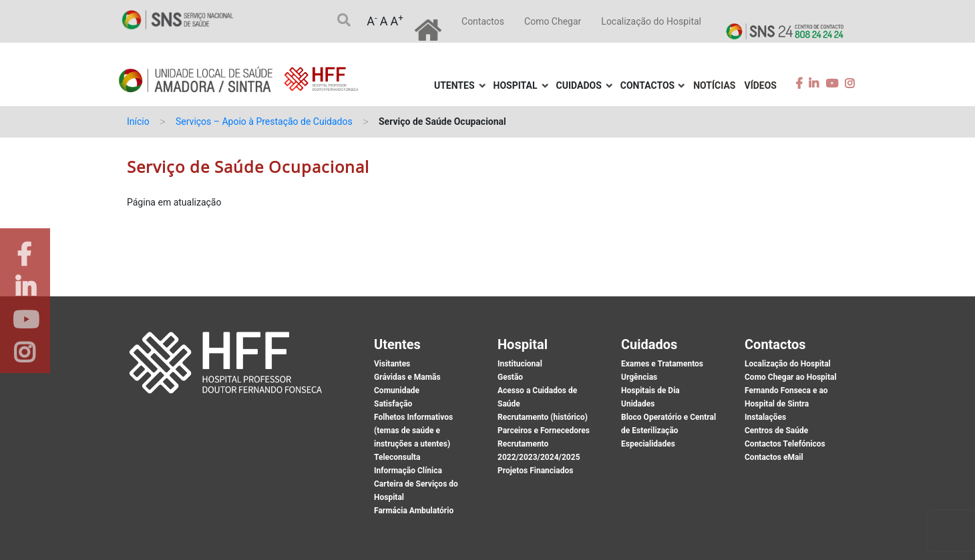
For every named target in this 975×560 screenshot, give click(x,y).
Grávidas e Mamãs (407, 377)
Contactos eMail (774, 457)
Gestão (510, 377)
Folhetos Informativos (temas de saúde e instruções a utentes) (413, 431)
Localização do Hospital (651, 21)
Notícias (714, 85)
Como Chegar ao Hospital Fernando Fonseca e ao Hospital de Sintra (791, 390)
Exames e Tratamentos (662, 364)
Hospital (516, 85)
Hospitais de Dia (650, 390)
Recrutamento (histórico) (543, 417)
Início (138, 121)
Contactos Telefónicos (785, 444)
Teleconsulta (397, 457)
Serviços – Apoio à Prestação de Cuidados (264, 121)
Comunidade (397, 390)
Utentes (454, 85)
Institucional (520, 364)
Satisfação (393, 404)
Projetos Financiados (535, 471)
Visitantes (392, 364)
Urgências (639, 377)
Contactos (483, 21)
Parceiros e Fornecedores (544, 431)
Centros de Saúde (776, 431)
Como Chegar (553, 21)
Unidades (638, 404)
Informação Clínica (408, 471)
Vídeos (761, 85)
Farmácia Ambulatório (414, 511)
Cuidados (579, 85)
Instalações (765, 417)
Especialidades (648, 444)
